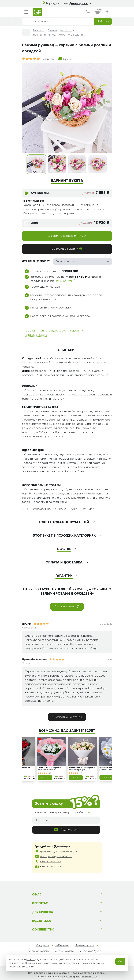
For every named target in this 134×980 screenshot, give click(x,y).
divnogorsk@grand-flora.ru (56, 857)
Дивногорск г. (80, 3)
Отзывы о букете (36, 335)
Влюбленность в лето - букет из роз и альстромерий (82, 769)
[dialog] (88, 12)
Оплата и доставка (53, 331)
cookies (31, 960)
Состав (31, 331)
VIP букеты (62, 946)
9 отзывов (47, 59)
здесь (91, 812)
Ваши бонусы (65, 281)
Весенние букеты (91, 951)
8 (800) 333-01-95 (51, 862)
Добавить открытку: (36, 261)
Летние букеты (64, 951)
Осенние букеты (38, 951)
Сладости (42, 946)
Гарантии (77, 331)
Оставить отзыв (67, 607)
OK (120, 962)
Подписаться (66, 829)
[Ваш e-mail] (66, 820)
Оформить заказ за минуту (67, 236)
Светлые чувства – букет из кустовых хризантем (49, 769)
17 (81, 773)
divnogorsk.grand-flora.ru (81, 977)
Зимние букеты (85, 946)
